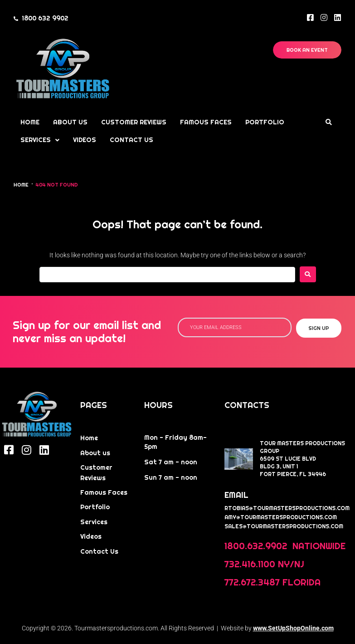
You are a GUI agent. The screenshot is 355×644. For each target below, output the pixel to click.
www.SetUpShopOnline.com (293, 628)
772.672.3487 (252, 582)
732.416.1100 (250, 564)
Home (21, 185)
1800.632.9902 (257, 546)
